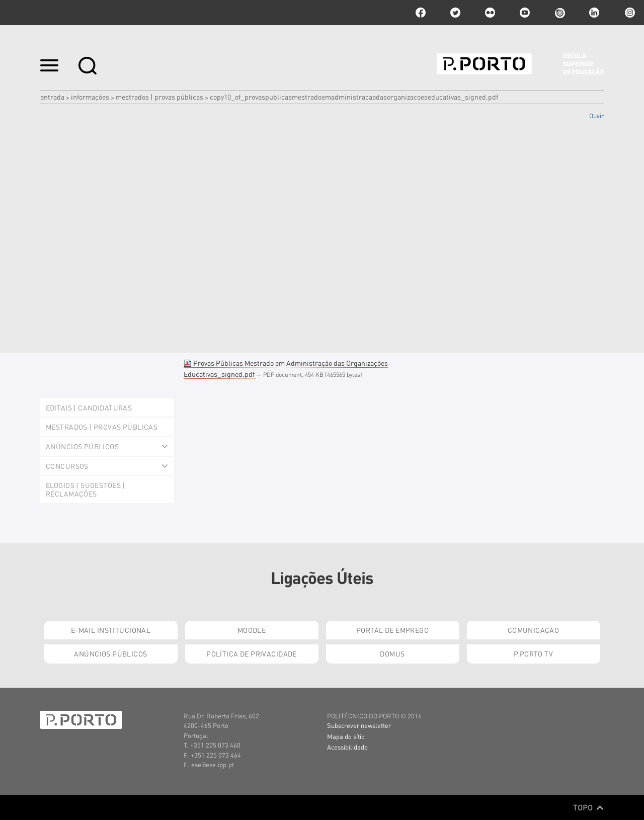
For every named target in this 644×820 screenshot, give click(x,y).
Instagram (629, 13)
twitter (455, 13)
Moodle (252, 630)
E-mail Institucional (111, 630)
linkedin (594, 13)
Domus (392, 653)
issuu (559, 13)
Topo (588, 807)
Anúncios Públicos (110, 653)
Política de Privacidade (252, 653)
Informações (90, 97)
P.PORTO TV (533, 653)
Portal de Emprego (392, 630)
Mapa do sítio (346, 736)
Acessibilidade (347, 747)
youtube (525, 13)
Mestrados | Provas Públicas (159, 97)
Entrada (52, 97)
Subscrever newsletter (359, 725)
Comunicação (534, 630)
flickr (490, 13)
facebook (421, 13)
